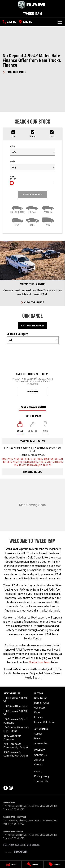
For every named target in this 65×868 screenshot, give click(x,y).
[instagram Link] (11, 788)
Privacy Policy (42, 776)
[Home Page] (32, 5)
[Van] (48, 221)
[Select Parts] (45, 428)
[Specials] (54, 864)
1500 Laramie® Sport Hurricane (15, 721)
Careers (39, 765)
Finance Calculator (44, 722)
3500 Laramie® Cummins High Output (16, 754)
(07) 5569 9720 (37, 455)
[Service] (32, 864)
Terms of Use (42, 781)
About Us (39, 760)
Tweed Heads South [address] (33, 407)
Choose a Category (33, 338)
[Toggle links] (15, 852)
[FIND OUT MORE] (14, 71)
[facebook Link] (6, 788)
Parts (37, 739)
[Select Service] (33, 428)
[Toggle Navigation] (60, 22)
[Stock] (11, 864)
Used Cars (40, 708)
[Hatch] (17, 209)
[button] (32, 63)
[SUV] (17, 221)
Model (32, 166)
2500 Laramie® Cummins (12, 737)
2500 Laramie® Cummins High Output (16, 746)
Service (38, 734)
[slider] (12, 183)
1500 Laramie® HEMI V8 (15, 713)
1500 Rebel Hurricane (15, 706)
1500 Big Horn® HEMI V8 (15, 700)
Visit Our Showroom (33, 326)
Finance (39, 717)
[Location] (20, 428)
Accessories (41, 743)
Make (32, 150)
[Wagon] (48, 209)
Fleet (37, 713)
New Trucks (41, 698)
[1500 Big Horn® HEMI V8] (33, 371)
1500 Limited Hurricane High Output (16, 729)
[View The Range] (32, 273)
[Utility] (33, 221)
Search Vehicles (32, 195)
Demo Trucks (42, 703)
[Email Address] (32, 462)
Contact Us (40, 755)
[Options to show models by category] (33, 340)
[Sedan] (33, 209)
